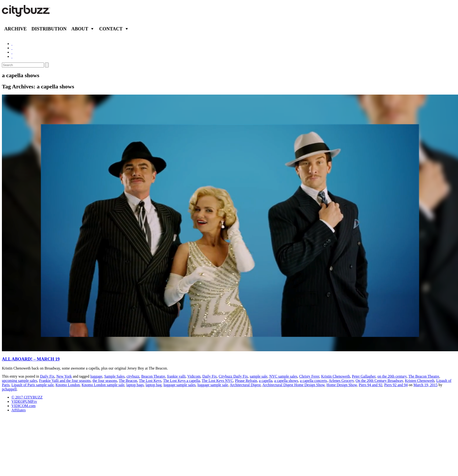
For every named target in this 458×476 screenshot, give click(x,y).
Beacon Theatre (153, 376)
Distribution (49, 29)
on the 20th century (392, 376)
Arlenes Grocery (341, 381)
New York (64, 376)
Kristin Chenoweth (336, 376)
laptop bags (135, 385)
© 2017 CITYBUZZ (27, 397)
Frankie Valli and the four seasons (65, 381)
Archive (15, 29)
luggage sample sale (213, 385)
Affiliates (19, 410)
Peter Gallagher (364, 376)
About (80, 29)
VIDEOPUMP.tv (24, 401)
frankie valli (176, 376)
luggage (96, 376)
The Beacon (128, 381)
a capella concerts (314, 381)
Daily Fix (47, 376)
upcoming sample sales (19, 381)
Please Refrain (246, 381)
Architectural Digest (245, 385)
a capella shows (286, 381)
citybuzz (133, 376)
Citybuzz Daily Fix (233, 376)
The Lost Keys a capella (182, 381)
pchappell (9, 389)
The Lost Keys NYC (217, 381)
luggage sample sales (179, 385)
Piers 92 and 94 (396, 385)
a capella (266, 381)
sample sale (258, 376)
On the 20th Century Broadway (379, 381)
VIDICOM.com (24, 406)
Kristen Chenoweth (420, 381)
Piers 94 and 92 (370, 385)
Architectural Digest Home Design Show (293, 385)
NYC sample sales (283, 376)
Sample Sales (114, 376)
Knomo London (68, 385)
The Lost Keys (150, 381)
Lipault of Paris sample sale (33, 385)
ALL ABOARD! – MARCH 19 (31, 359)
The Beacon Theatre (424, 376)
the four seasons (105, 381)
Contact (111, 29)
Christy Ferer (309, 376)
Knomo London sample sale (103, 385)
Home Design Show (342, 385)
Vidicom (194, 376)
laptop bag (154, 385)
